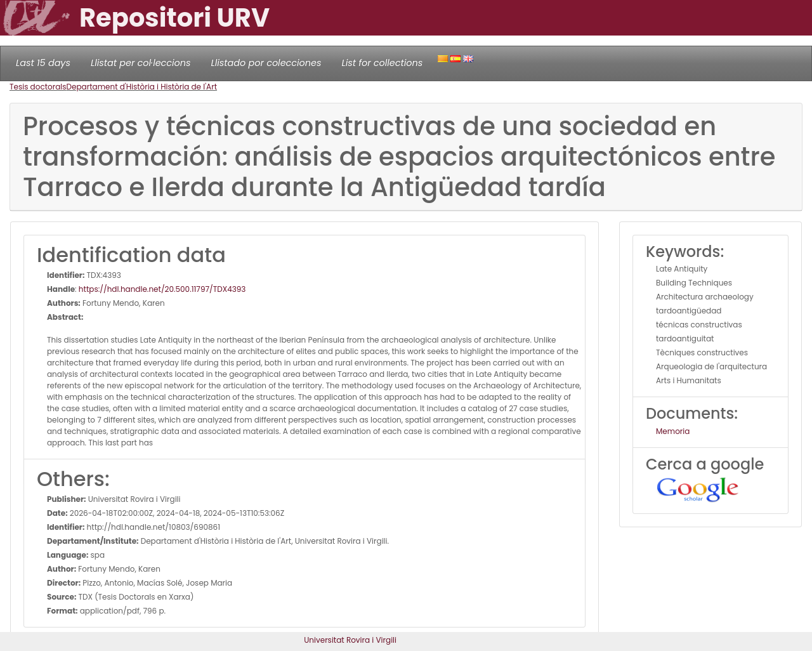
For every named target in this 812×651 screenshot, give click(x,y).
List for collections (382, 63)
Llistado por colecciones (266, 63)
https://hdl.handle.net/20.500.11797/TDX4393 (162, 289)
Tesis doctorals (38, 87)
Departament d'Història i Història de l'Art (142, 87)
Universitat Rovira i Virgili (350, 640)
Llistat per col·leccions (141, 63)
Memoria (673, 431)
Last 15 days (43, 63)
